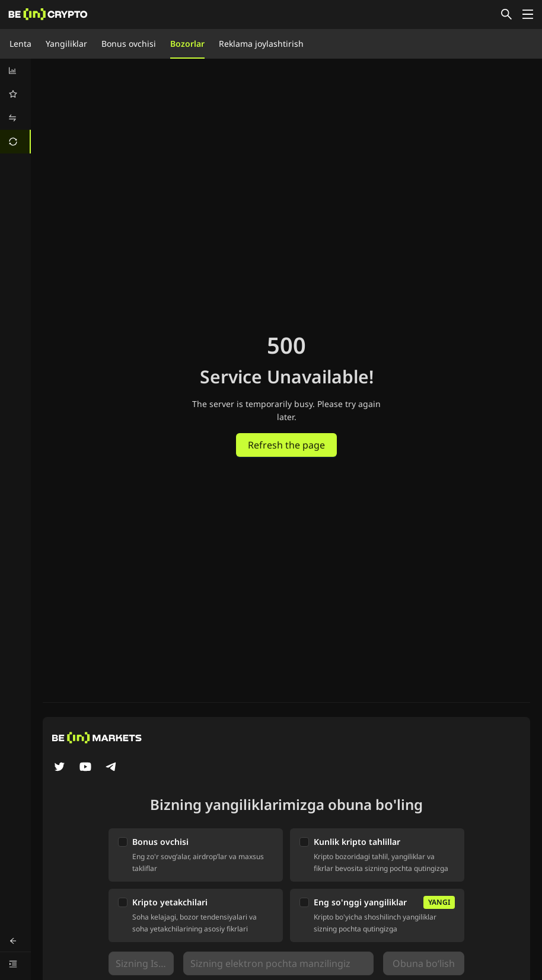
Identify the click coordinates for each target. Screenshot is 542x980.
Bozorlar (187, 44)
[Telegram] (111, 768)
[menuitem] (15, 71)
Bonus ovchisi (129, 44)
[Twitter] (59, 768)
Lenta (20, 44)
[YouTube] (85, 768)
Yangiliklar (66, 44)
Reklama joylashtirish (261, 44)
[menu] (15, 106)
